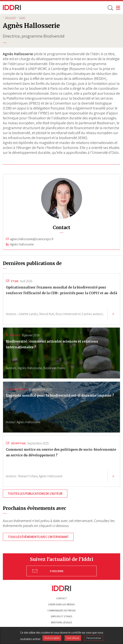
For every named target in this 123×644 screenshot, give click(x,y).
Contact (22, 17)
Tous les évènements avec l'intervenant (38, 537)
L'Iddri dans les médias (61, 604)
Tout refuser (73, 638)
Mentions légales (62, 622)
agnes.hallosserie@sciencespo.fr (32, 239)
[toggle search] (110, 8)
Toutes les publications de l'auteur (35, 494)
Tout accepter (52, 638)
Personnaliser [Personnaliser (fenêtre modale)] (94, 638)
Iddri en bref (10, 17)
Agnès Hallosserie (22, 244)
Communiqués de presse (62, 611)
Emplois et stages (62, 616)
